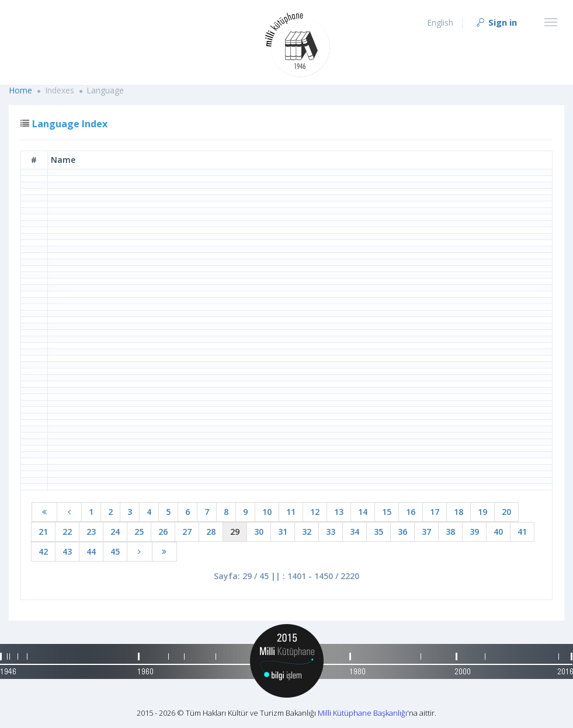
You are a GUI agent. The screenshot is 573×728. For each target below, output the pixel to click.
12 (315, 512)
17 (435, 512)
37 (426, 532)
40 (498, 532)
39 (474, 532)
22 (67, 532)
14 (363, 512)
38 (450, 532)
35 (378, 532)
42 (43, 551)
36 (402, 532)
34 (355, 532)
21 (43, 532)
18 (459, 512)
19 (482, 512)
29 (235, 532)
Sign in (496, 22)
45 (115, 551)
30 (259, 532)
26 (163, 532)
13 (339, 512)
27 (187, 532)
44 (91, 551)
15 (387, 512)
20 (506, 512)
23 (91, 532)
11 (291, 512)
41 (522, 532)
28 (211, 532)
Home (20, 90)
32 (307, 532)
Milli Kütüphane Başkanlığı (362, 713)
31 (283, 532)
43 (67, 551)
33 (331, 532)
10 (267, 512)
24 (115, 532)
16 (411, 512)
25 (139, 532)
